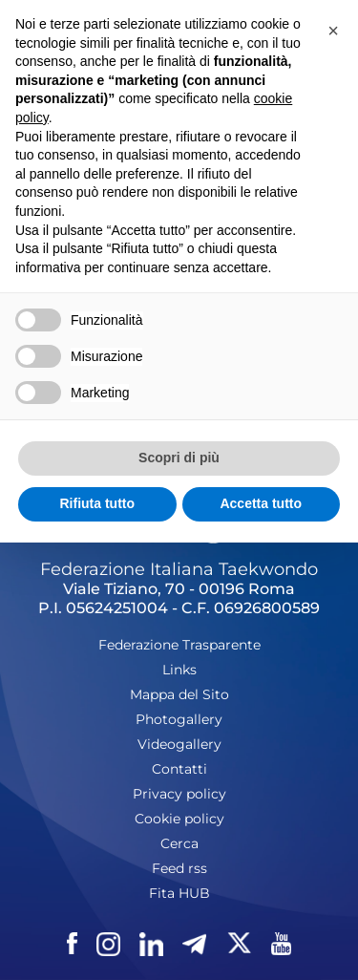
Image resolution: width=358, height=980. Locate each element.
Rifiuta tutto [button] (97, 503)
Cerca (179, 843)
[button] (333, 31)
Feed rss (179, 868)
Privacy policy (179, 794)
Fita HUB (179, 893)
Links (179, 670)
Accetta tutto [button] (261, 503)
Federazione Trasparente (179, 645)
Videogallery (179, 744)
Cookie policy (179, 819)
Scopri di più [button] (179, 458)
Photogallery (179, 719)
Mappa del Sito (179, 694)
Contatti (179, 769)
